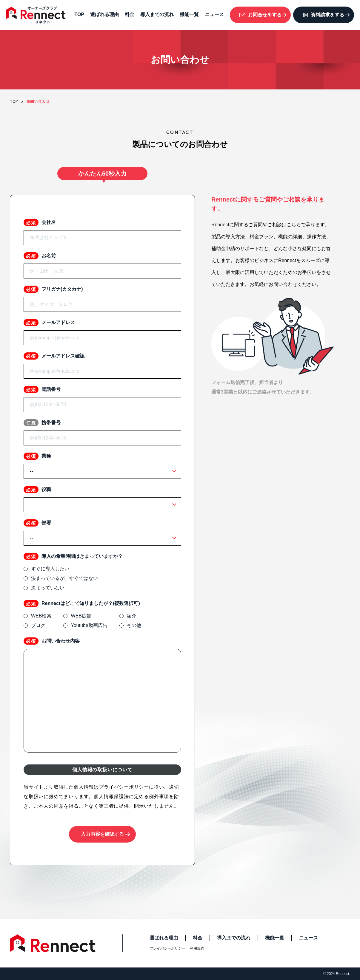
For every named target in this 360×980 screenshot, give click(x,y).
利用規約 (197, 948)
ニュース (214, 14)
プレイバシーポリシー (167, 948)
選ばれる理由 (104, 14)
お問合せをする (265, 15)
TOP (79, 14)
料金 (130, 14)
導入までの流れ (157, 14)
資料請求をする (327, 15)
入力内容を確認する (102, 834)
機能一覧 (189, 14)
